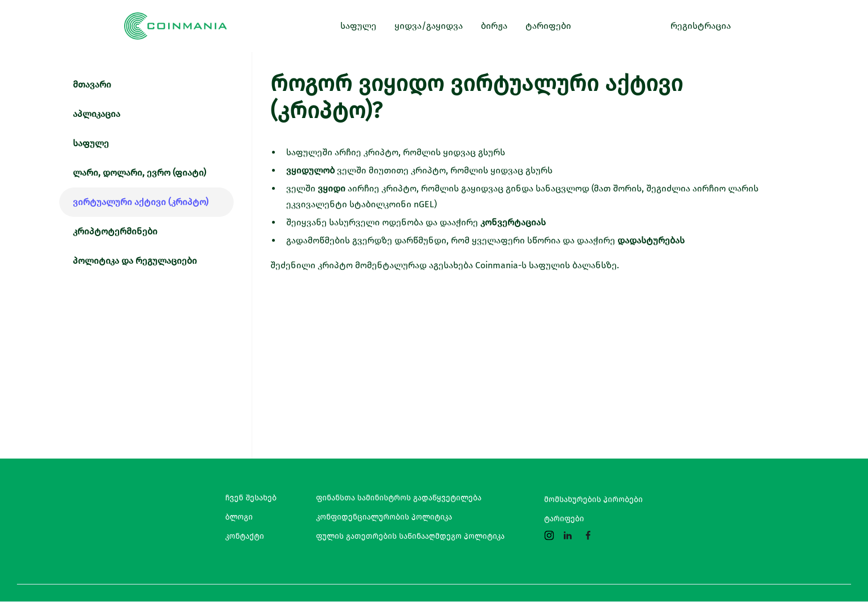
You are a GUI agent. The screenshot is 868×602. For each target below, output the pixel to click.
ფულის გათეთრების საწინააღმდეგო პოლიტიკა (410, 536)
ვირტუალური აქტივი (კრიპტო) (141, 202)
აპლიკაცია (97, 114)
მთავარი (92, 84)
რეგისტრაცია (701, 26)
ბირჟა (494, 26)
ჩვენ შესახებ (251, 498)
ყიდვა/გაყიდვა (429, 26)
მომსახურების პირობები (593, 500)
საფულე (91, 143)
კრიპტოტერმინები (115, 231)
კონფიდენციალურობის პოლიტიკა (384, 517)
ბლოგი (239, 517)
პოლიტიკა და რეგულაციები (135, 261)
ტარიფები (564, 519)
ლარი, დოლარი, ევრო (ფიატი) (139, 173)
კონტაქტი (245, 536)
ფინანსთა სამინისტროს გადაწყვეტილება (399, 498)
